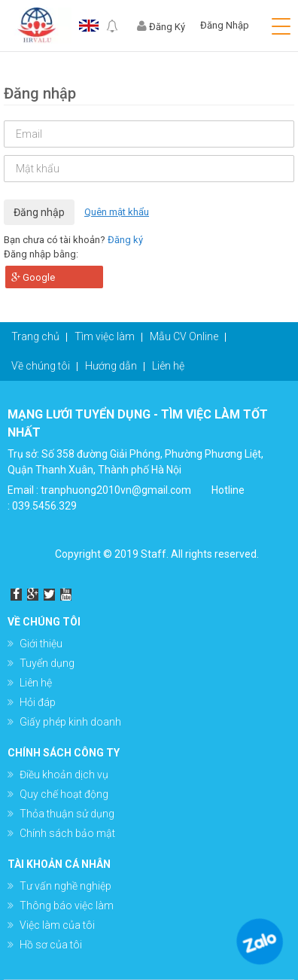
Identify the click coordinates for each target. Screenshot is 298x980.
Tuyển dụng (47, 663)
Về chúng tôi (41, 366)
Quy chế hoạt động (64, 794)
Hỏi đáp (38, 702)
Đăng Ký (161, 27)
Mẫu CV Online (184, 336)
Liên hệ (168, 366)
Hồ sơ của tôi (51, 945)
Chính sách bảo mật (67, 833)
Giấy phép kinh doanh (70, 722)
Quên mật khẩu (117, 212)
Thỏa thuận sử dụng (67, 814)
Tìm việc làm (105, 336)
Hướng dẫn (111, 366)
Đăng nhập (39, 212)
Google (33, 277)
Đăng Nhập (225, 25)
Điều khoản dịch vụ (64, 775)
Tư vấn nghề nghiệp (65, 886)
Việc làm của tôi (57, 925)
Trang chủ (35, 336)
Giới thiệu (41, 644)
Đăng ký (125, 240)
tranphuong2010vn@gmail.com (116, 490)
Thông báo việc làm (67, 905)
